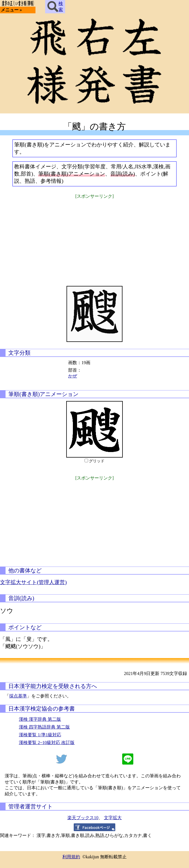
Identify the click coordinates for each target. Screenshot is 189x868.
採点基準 (18, 696)
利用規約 (71, 857)
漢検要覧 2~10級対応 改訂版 (47, 743)
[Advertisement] (94, 239)
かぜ (73, 376)
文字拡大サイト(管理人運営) (33, 582)
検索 (55, 7)
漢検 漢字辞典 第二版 (40, 719)
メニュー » (11, 10)
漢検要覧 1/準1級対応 (40, 735)
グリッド (97, 461)
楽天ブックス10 (83, 818)
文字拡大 (113, 818)
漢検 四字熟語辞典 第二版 (44, 727)
